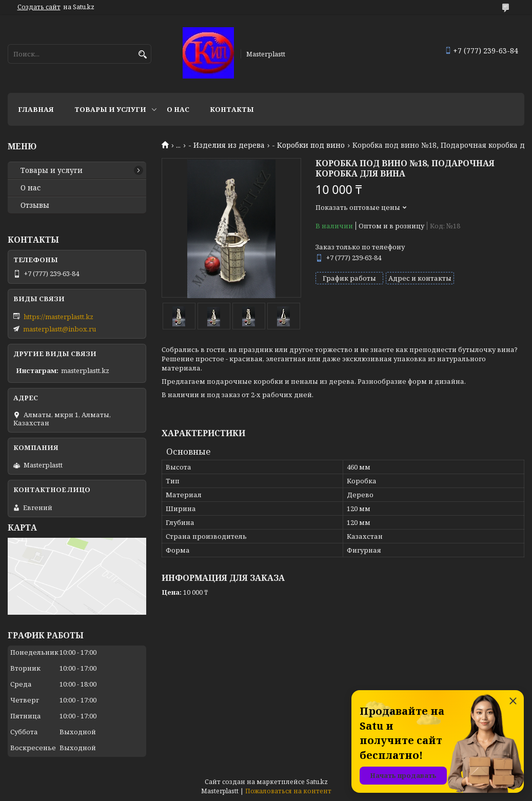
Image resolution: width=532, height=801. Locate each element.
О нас (178, 109)
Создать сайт (39, 7)
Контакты (232, 109)
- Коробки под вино (308, 145)
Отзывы (35, 205)
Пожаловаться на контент (288, 791)
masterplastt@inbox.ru (60, 329)
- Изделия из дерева (226, 145)
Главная (36, 109)
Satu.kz (317, 782)
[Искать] (142, 55)
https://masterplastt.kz (58, 317)
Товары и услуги (110, 109)
